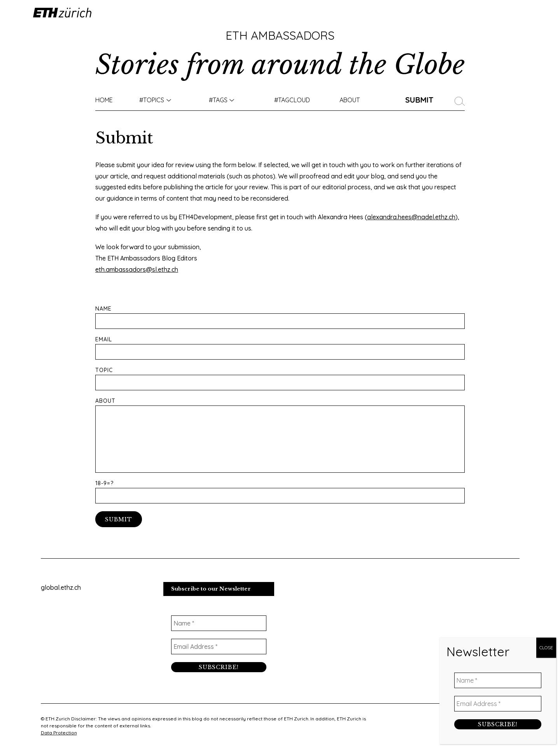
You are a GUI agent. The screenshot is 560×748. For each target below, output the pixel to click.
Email (280, 348)
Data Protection (59, 733)
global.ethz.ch (61, 587)
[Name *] (219, 623)
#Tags (218, 100)
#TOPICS (152, 100)
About (350, 100)
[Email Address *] (219, 647)
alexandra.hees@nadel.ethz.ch (411, 217)
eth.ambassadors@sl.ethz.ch (137, 269)
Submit (419, 100)
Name (280, 317)
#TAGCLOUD (292, 100)
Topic (280, 379)
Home (104, 100)
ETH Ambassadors (280, 35)
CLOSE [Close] (546, 648)
